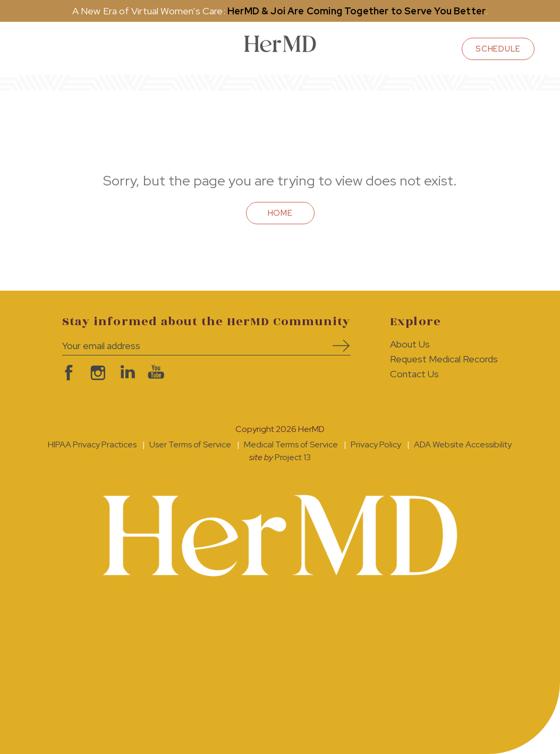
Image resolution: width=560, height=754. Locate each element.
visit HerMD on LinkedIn (125, 373)
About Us (410, 344)
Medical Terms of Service (291, 444)
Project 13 (293, 457)
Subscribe (337, 346)
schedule (498, 49)
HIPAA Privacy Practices (92, 444)
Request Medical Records (444, 359)
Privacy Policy (376, 444)
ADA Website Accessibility (463, 444)
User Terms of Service (190, 444)
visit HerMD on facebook (66, 373)
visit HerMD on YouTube (154, 373)
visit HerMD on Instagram (95, 373)
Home (280, 213)
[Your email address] (190, 346)
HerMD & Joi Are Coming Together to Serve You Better (357, 11)
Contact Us (414, 374)
